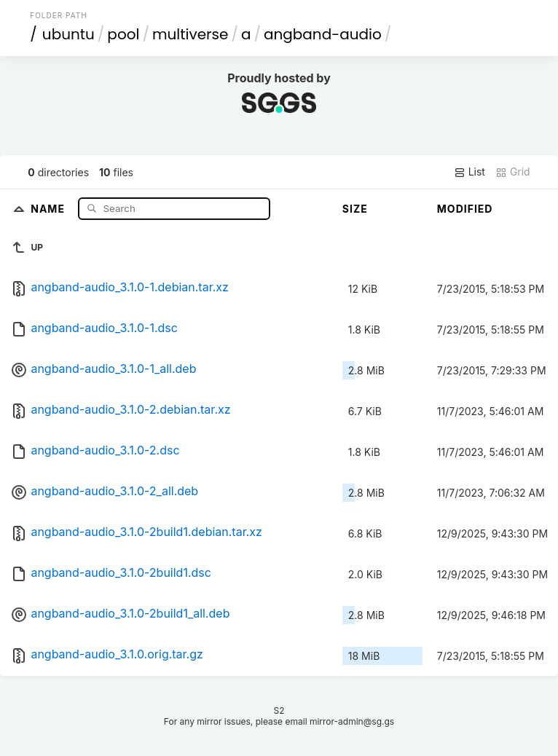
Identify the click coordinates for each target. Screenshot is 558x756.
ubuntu (68, 34)
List (469, 172)
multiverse (190, 34)
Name (49, 208)
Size (355, 209)
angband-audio (323, 34)
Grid (513, 172)
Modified (465, 209)
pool (123, 34)
